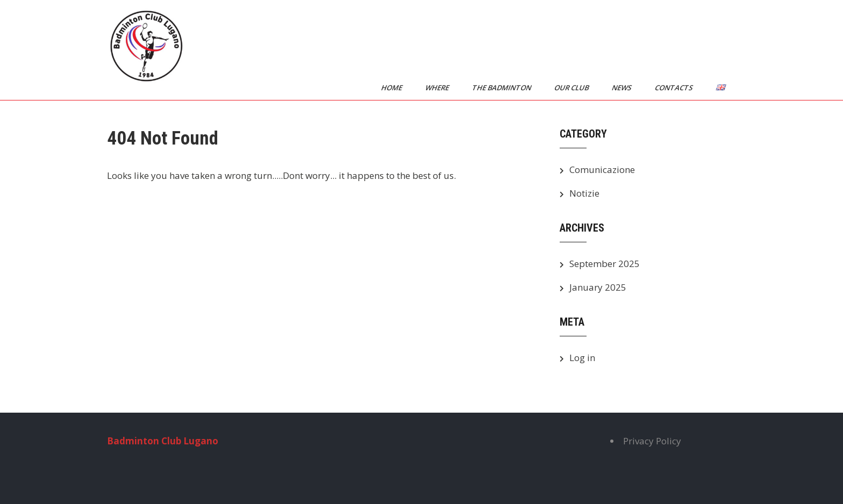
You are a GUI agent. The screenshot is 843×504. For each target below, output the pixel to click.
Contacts (675, 88)
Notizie (584, 193)
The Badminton (502, 88)
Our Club (572, 88)
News (623, 88)
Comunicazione (602, 170)
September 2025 (605, 264)
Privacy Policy (652, 441)
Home (392, 88)
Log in (582, 358)
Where (438, 88)
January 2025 (598, 287)
